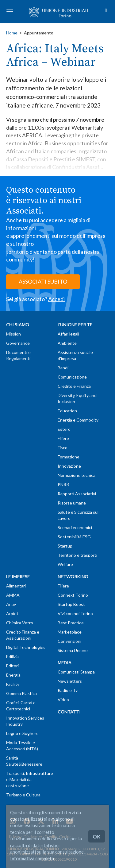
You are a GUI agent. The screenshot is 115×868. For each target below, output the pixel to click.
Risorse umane (72, 503)
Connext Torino (73, 595)
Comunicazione (72, 377)
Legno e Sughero (22, 733)
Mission (13, 334)
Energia (13, 675)
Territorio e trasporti (77, 555)
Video (63, 699)
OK (97, 836)
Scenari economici (75, 527)
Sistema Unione (73, 650)
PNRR (63, 484)
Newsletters (70, 681)
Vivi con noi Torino (75, 613)
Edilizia (12, 656)
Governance (18, 343)
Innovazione (69, 466)
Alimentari (16, 586)
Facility (13, 684)
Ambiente (67, 343)
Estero (64, 429)
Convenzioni (69, 641)
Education (67, 411)
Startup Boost (71, 604)
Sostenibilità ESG (74, 537)
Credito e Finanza (74, 386)
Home (12, 33)
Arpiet (12, 613)
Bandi (63, 368)
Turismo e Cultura (23, 795)
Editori (12, 666)
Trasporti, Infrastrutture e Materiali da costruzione (30, 779)
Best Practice (71, 623)
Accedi (56, 299)
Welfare (65, 564)
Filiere (63, 438)
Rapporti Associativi (77, 494)
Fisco (63, 448)
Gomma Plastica (21, 693)
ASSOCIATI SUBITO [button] (43, 281)
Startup (65, 546)
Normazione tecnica (77, 475)
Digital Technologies (26, 647)
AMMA (13, 595)
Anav (11, 604)
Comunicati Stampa (76, 672)
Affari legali (68, 334)
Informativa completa (32, 858)
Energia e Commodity (78, 420)
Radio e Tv (68, 690)
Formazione (69, 457)
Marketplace (70, 632)
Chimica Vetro (20, 623)
